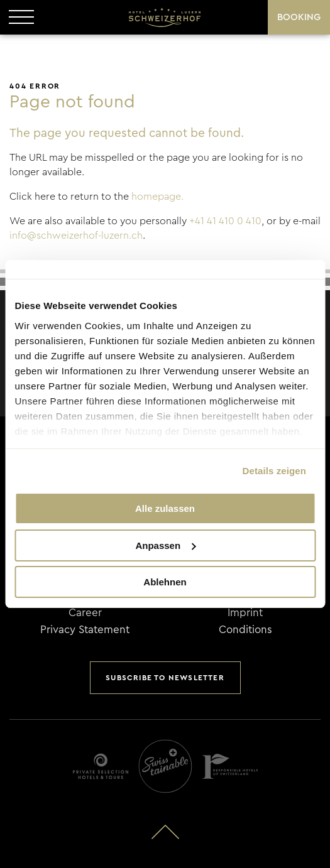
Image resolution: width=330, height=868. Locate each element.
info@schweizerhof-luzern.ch (76, 236)
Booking (299, 17)
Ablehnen (165, 582)
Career (85, 613)
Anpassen (165, 545)
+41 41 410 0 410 (225, 221)
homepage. (157, 197)
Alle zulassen (165, 508)
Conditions (245, 630)
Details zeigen (274, 471)
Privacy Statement (85, 630)
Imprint (245, 613)
